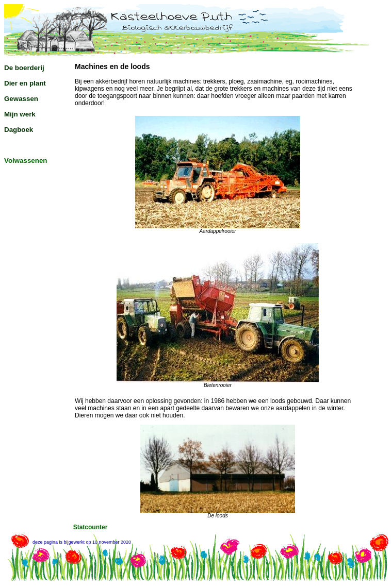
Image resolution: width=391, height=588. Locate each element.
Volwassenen (26, 161)
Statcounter (91, 527)
